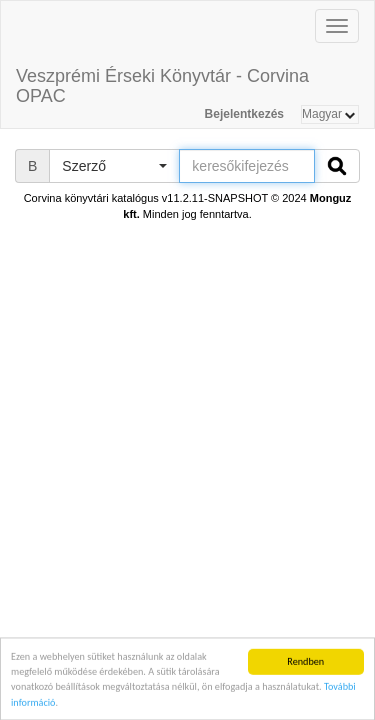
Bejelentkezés (244, 114)
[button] (114, 166)
